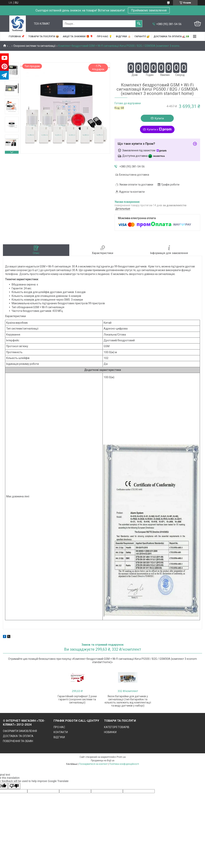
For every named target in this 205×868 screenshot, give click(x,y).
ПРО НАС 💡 (104, 36)
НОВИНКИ (110, 732)
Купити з (159, 129)
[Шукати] (139, 24)
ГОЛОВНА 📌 (17, 36)
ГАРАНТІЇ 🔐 (142, 36)
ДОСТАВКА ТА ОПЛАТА (18, 736)
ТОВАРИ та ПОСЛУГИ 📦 (44, 36)
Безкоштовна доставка (134, 175)
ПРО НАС (59, 727)
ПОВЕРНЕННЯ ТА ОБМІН (18, 741)
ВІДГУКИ (59, 737)
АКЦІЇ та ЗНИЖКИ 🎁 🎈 (78, 36)
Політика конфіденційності (124, 764)
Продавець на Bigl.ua (103, 760)
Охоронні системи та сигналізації (34, 46)
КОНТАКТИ (61, 732)
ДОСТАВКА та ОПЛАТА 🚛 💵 (171, 36)
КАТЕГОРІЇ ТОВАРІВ (117, 727)
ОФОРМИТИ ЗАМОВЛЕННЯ (20, 731)
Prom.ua (121, 757)
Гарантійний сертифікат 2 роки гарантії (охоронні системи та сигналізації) (77, 699)
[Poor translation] (14, 786)
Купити (159, 118)
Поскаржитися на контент (93, 764)
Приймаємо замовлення (149, 10)
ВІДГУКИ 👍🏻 (123, 36)
